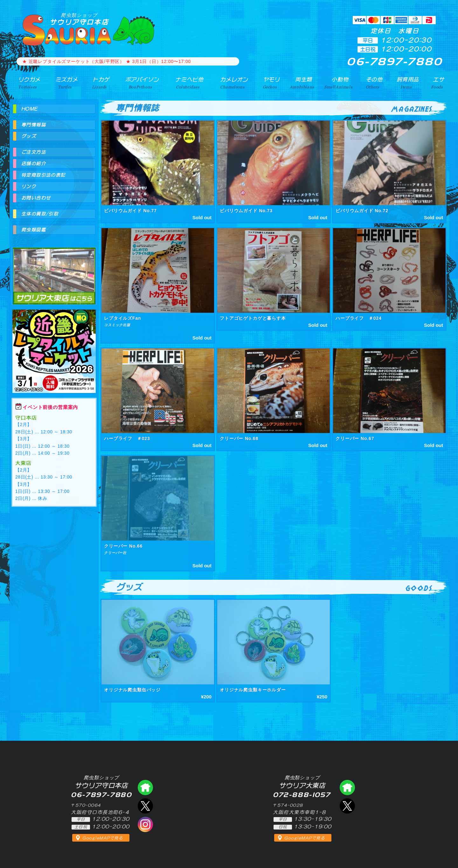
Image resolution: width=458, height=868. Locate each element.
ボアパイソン (139, 82)
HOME (30, 109)
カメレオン (232, 82)
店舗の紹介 (34, 164)
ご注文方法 (34, 152)
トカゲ (98, 82)
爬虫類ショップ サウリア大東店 (54, 270)
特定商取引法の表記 (43, 175)
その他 (374, 82)
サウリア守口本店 (79, 19)
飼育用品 (407, 82)
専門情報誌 (34, 125)
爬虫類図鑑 (34, 230)
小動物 (340, 82)
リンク (29, 186)
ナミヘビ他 (187, 82)
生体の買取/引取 (40, 214)
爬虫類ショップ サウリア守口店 (145, 787)
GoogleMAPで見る (103, 838)
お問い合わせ (36, 198)
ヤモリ (269, 82)
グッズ (29, 136)
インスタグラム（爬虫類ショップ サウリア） (145, 824)
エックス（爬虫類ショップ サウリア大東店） (347, 806)
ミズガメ (64, 82)
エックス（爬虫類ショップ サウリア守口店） (145, 806)
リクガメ (27, 82)
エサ (437, 82)
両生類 (301, 82)
